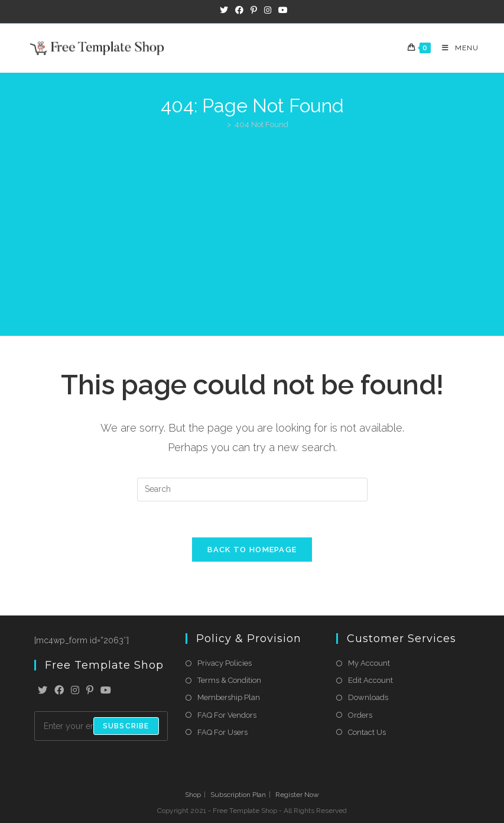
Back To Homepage (252, 550)
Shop (193, 795)
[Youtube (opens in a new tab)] (281, 10)
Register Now (297, 795)
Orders (360, 715)
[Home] (220, 124)
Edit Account (370, 680)
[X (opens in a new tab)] (224, 10)
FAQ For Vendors (227, 715)
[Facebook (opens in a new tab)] (239, 10)
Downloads (368, 697)
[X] (43, 691)
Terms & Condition (229, 680)
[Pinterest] (90, 691)
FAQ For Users (222, 732)
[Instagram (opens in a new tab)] (268, 10)
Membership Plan (229, 697)
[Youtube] (106, 691)
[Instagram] (75, 691)
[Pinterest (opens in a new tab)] (254, 10)
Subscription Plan (238, 795)
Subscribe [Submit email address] (126, 726)
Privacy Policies (225, 663)
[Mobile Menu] (456, 48)
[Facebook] (59, 691)
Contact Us (367, 732)
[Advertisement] (252, 227)
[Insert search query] (252, 490)
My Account (369, 663)
